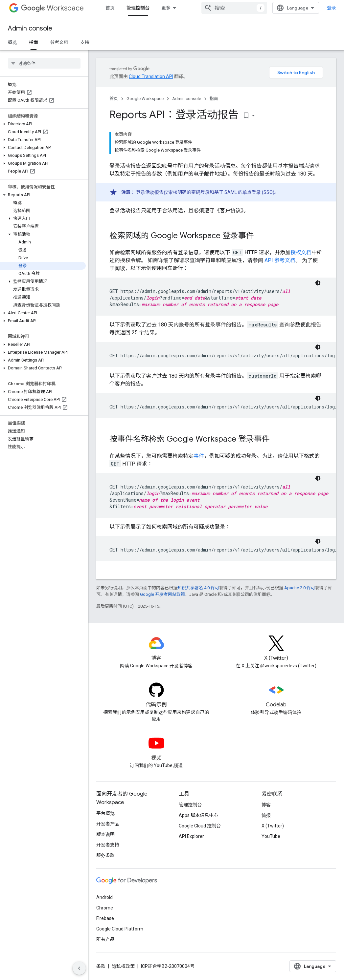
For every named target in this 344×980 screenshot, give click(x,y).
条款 (101, 966)
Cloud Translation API (151, 76)
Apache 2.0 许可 (300, 588)
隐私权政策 (123, 966)
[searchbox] (44, 63)
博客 (266, 805)
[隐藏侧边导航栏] (79, 968)
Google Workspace (145, 99)
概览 (12, 42)
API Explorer (191, 836)
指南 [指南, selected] (34, 42)
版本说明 (105, 834)
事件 (199, 456)
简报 (266, 815)
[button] (43, 124)
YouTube (271, 836)
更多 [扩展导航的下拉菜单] (166, 8)
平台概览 (105, 813)
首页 (110, 8)
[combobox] (234, 8)
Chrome (105, 908)
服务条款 (105, 855)
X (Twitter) (273, 826)
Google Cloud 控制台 (200, 826)
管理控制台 (190, 805)
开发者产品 (108, 824)
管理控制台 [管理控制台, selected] (138, 8)
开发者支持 (108, 845)
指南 (214, 99)
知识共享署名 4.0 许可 (198, 588)
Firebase (105, 918)
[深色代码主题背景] (318, 283)
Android (104, 897)
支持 (85, 42)
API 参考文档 (280, 260)
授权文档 (301, 252)
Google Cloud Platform (120, 929)
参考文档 (59, 42)
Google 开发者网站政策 (162, 594)
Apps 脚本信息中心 (198, 815)
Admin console (30, 28)
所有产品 (105, 939)
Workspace (52, 8)
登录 (332, 8)
